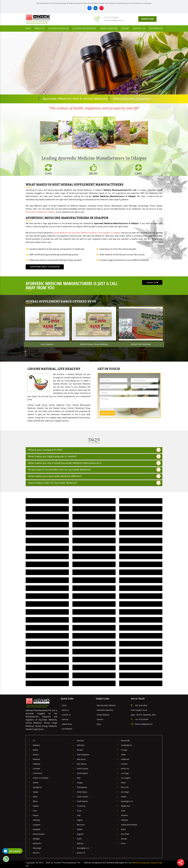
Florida (35, 783)
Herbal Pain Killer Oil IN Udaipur (47, 517)
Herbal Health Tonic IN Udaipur (47, 675)
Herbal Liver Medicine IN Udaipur (47, 525)
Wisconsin (81, 825)
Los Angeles (126, 778)
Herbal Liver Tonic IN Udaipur (141, 517)
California (37, 764)
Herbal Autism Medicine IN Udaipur (47, 628)
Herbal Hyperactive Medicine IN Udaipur (47, 636)
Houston (124, 764)
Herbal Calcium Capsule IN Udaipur (47, 620)
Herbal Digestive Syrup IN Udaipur (141, 556)
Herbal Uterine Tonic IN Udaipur (47, 683)
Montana (80, 740)
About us (40, 28)
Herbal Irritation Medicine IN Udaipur (94, 532)
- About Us (65, 710)
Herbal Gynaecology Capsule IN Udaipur (141, 675)
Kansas (36, 815)
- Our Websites (67, 729)
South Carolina (83, 797)
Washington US (127, 801)
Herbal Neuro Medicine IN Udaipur (141, 636)
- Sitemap (65, 719)
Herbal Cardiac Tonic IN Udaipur (141, 580)
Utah (79, 815)
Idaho (35, 797)
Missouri (36, 853)
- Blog (98, 724)
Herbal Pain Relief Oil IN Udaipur (141, 509)
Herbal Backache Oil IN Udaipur (141, 604)
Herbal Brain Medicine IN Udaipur (94, 588)
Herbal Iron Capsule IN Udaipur (141, 612)
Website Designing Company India (147, 863)
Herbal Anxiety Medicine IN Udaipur (141, 596)
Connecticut (37, 773)
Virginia (80, 820)
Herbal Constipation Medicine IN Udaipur (141, 572)
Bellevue (80, 843)
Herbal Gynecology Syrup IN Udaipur (47, 667)
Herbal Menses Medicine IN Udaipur (141, 620)
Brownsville (125, 740)
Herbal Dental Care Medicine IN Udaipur (47, 572)
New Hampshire (83, 755)
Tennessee (81, 806)
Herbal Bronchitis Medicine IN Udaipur (47, 588)
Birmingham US (83, 848)
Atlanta (80, 829)
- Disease (99, 719)
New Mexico (82, 764)
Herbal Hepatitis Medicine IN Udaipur (94, 540)
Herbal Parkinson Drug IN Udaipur (94, 667)
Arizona (36, 755)
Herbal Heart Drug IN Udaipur (141, 644)
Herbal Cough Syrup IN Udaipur (47, 659)
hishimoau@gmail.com (114, 20)
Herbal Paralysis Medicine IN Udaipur (94, 636)
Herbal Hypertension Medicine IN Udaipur (47, 540)
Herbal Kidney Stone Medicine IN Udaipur (47, 532)
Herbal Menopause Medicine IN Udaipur (94, 620)
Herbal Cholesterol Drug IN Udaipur (94, 580)
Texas (79, 811)
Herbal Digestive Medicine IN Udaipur (47, 564)
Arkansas (36, 759)
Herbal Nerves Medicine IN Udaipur (94, 517)
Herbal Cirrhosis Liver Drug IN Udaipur (47, 612)
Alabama (36, 745)
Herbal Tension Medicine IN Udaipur (141, 501)
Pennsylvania (82, 787)
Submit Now (107, 413)
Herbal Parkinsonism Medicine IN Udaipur (47, 644)
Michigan (36, 839)
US (34, 740)
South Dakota (82, 801)
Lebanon (124, 815)
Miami (123, 783)
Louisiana (37, 825)
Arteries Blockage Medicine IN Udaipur (94, 644)
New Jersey (81, 759)
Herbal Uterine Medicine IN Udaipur (141, 683)
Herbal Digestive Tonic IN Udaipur (94, 556)
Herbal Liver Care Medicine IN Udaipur (94, 525)
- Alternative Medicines (105, 710)
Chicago (124, 750)
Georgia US (37, 787)
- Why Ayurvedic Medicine (106, 705)
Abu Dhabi (125, 834)
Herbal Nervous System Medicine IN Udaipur (94, 652)
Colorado (36, 769)
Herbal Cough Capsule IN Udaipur (141, 652)
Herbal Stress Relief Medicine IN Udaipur (141, 667)
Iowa (35, 811)
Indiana (36, 806)
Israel (123, 811)
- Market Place (66, 724)
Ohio (79, 778)
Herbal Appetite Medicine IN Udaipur (141, 588)
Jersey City (125, 769)
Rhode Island (82, 792)
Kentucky (36, 820)
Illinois (35, 801)
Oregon (80, 783)
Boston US (81, 853)
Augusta (80, 834)
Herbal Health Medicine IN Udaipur (94, 548)
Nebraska (81, 745)
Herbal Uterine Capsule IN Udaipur (94, 683)
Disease (125, 28)
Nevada (80, 750)
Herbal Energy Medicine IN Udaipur (141, 548)
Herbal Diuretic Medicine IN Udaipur (47, 556)
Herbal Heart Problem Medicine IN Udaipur (141, 540)
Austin (79, 839)
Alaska (35, 750)
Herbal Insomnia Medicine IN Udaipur (141, 532)
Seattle (124, 797)
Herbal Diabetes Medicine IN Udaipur (94, 564)
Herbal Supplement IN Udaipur (47, 509)
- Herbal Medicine (103, 715)
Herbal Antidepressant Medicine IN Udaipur (47, 596)
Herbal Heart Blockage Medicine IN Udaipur (47, 548)
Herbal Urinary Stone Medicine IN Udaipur (47, 501)
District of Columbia (41, 778)
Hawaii (35, 792)
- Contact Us (66, 715)
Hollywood (125, 759)
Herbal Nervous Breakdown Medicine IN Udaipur (141, 628)
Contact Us (139, 28)
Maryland (36, 829)
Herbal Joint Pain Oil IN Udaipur (47, 604)
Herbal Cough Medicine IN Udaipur (94, 572)
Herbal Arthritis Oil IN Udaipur (94, 604)
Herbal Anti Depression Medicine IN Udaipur (94, 596)
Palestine (125, 820)
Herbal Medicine (109, 28)
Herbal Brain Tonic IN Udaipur (47, 652)
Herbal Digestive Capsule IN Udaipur (141, 659)
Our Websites (156, 28)
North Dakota (82, 773)
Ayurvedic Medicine (58, 28)
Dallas (123, 755)
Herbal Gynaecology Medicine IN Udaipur (94, 675)
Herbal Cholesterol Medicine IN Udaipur (47, 580)
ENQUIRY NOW (147, 19)
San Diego (125, 792)
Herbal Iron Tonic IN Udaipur (94, 612)
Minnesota (37, 843)
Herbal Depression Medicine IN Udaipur (141, 564)
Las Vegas (125, 773)
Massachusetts (39, 834)
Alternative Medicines (84, 28)
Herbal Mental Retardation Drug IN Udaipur (94, 628)
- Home (64, 705)
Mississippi (37, 848)
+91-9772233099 (111, 18)
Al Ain (123, 843)
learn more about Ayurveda (45, 267)
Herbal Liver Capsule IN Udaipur (141, 525)
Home (28, 28)
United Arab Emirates (129, 825)
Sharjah (124, 839)
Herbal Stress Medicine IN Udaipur (94, 509)
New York (125, 787)
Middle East (125, 806)
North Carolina (83, 769)
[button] (14, 63)
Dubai (123, 829)
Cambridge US (126, 745)
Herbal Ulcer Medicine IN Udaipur (94, 501)
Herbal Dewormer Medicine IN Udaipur (94, 659)
